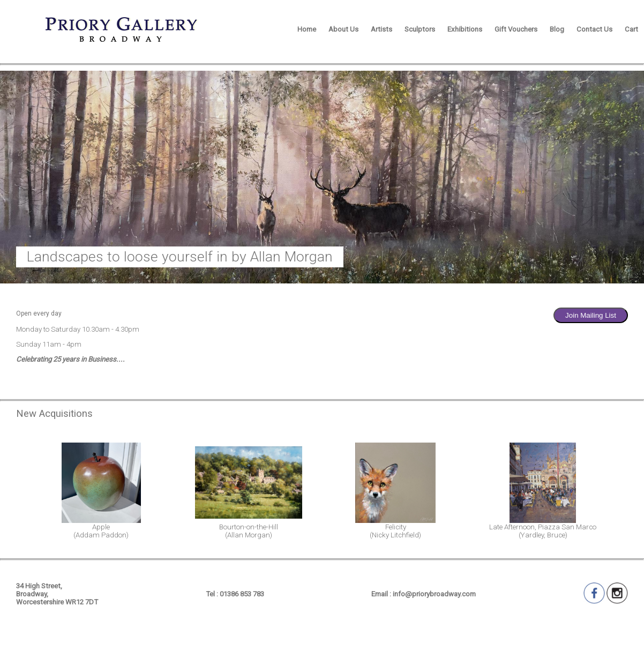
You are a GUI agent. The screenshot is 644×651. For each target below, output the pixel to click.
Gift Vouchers (516, 29)
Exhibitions (465, 29)
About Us (343, 29)
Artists (381, 29)
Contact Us (594, 29)
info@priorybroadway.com (434, 594)
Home (307, 29)
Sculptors (420, 29)
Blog (557, 29)
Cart (631, 29)
